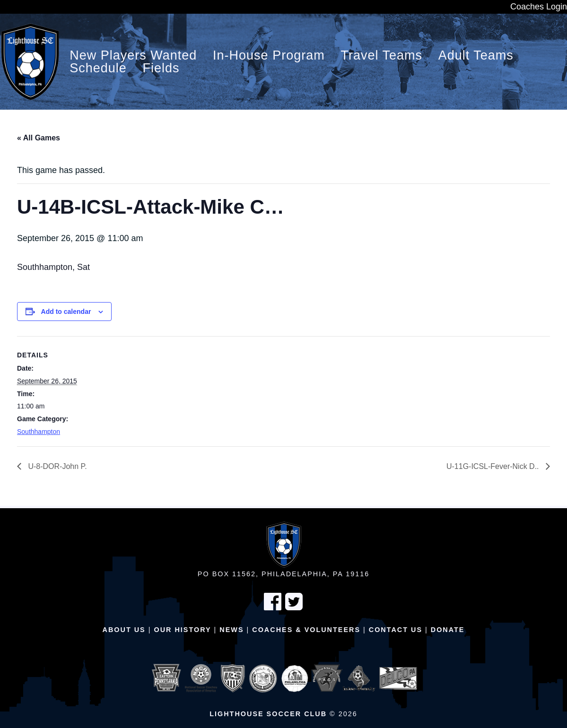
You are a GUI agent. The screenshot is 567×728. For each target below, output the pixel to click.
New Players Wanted (133, 56)
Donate (448, 630)
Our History (182, 630)
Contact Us (396, 630)
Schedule (98, 68)
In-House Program (269, 56)
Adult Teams (476, 56)
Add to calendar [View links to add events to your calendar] (66, 312)
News (231, 630)
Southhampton (39, 432)
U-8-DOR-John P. (57, 466)
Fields (161, 68)
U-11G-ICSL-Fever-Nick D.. (494, 466)
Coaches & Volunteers (306, 630)
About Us (124, 630)
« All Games (39, 138)
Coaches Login (539, 7)
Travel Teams (381, 56)
